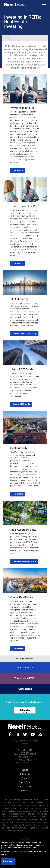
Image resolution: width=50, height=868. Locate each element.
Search (25, 770)
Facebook (10, 734)
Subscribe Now (25, 711)
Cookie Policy (25, 782)
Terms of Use (25, 787)
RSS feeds (25, 774)
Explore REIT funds (21, 404)
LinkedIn (17, 734)
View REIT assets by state (24, 562)
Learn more (18, 171)
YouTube (33, 734)
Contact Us (25, 791)
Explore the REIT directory (24, 334)
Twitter (25, 734)
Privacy (25, 778)
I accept (8, 861)
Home (7, 38)
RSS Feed (40, 734)
